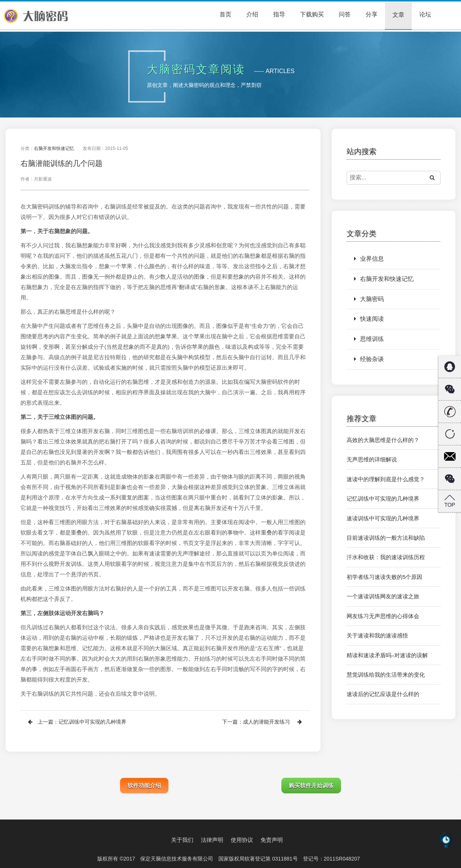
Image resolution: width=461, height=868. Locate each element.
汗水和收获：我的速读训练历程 (386, 557)
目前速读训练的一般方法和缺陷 (386, 538)
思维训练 (369, 339)
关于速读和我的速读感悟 (377, 635)
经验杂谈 (369, 359)
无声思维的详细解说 (372, 459)
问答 (345, 14)
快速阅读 (369, 319)
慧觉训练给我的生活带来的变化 (386, 675)
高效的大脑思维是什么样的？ (383, 440)
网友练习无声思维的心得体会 (383, 616)
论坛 (425, 14)
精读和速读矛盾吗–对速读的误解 (387, 655)
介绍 (252, 14)
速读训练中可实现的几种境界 (383, 518)
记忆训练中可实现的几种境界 (92, 722)
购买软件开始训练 (311, 785)
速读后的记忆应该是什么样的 (383, 694)
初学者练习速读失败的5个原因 (384, 577)
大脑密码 (369, 299)
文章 (398, 15)
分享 (372, 14)
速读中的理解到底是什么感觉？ (386, 479)
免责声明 (272, 840)
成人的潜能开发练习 (266, 722)
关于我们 (182, 840)
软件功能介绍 (144, 785)
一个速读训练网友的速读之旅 (383, 596)
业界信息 (369, 259)
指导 (279, 14)
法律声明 (212, 840)
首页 (225, 14)
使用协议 (242, 840)
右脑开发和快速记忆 (54, 148)
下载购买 (312, 14)
